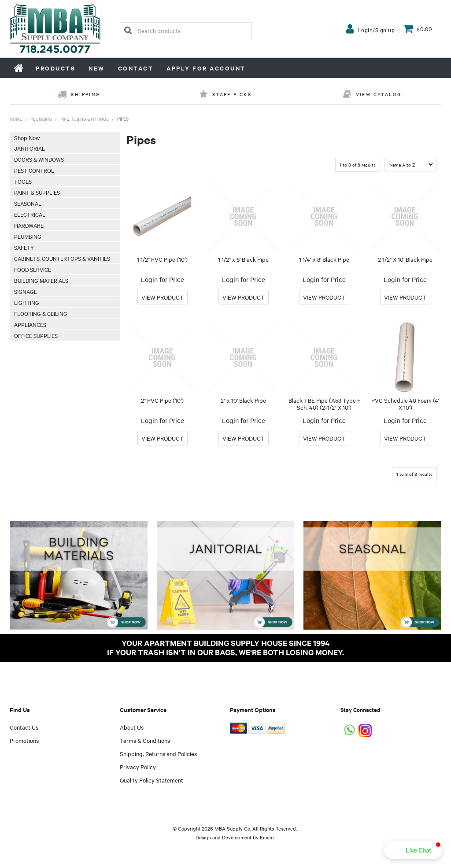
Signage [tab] (26, 291)
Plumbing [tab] (28, 236)
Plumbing (41, 119)
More (163, 297)
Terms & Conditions (145, 740)
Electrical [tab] (30, 214)
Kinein (267, 837)
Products (55, 68)
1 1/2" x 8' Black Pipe (243, 259)
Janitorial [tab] (30, 148)
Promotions (24, 740)
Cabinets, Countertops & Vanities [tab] (62, 258)
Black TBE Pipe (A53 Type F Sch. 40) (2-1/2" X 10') (324, 404)
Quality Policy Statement (152, 780)
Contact (136, 68)
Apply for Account (206, 68)
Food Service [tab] (33, 269)
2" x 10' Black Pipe (243, 400)
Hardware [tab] (29, 225)
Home (19, 68)
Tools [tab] (23, 181)
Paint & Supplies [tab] (37, 192)
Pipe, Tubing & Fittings (85, 119)
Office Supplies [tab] (36, 335)
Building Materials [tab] (41, 280)
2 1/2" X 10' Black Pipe (405, 259)
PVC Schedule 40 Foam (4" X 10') (405, 404)
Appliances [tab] (30, 324)
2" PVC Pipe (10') (162, 400)
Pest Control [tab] (34, 170)
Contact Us (24, 727)
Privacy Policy (138, 767)
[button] (413, 850)
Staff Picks (232, 94)
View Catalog (379, 94)
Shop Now (27, 137)
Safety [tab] (24, 247)
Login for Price (163, 279)
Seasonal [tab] (28, 203)
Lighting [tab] (27, 302)
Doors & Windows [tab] (39, 159)
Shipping (85, 94)
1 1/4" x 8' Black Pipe (324, 259)
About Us (132, 727)
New (97, 68)
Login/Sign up (377, 30)
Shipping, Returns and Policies (158, 753)
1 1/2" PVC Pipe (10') (162, 259)
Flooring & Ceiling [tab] (41, 313)
